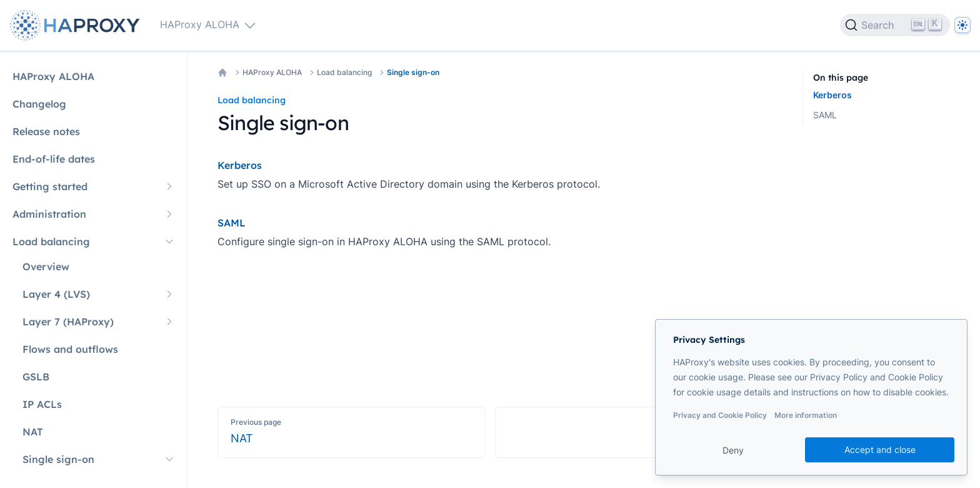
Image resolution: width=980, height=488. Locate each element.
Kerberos (832, 95)
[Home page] (77, 25)
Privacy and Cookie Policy (720, 415)
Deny (733, 450)
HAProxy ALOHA (272, 72)
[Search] (895, 25)
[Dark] (962, 25)
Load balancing (344, 72)
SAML (825, 115)
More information (806, 415)
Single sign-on (413, 72)
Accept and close (880, 450)
